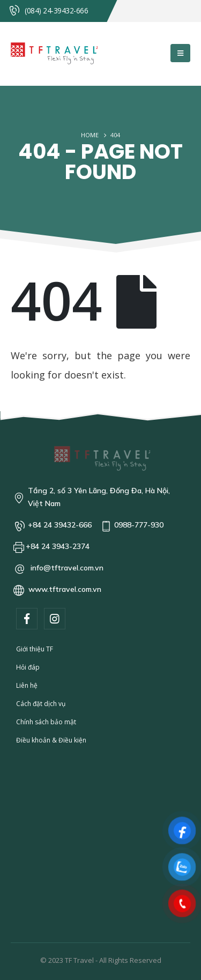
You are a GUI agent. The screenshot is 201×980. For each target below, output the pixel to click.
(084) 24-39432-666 (56, 10)
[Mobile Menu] (180, 53)
